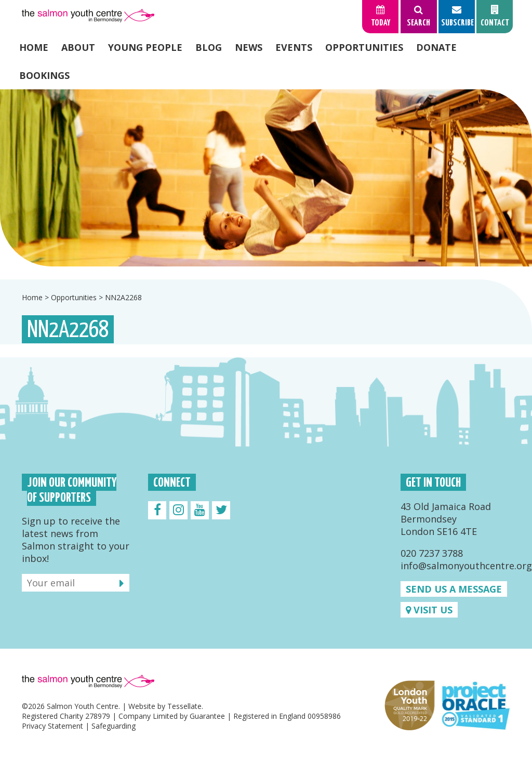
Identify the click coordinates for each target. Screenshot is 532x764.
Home (34, 47)
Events (294, 47)
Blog (209, 47)
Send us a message (454, 589)
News (249, 47)
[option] (266, 178)
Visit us (429, 610)
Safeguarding (114, 726)
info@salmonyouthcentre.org (466, 566)
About (78, 47)
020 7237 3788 (432, 553)
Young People (145, 47)
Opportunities (364, 47)
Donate (436, 47)
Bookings (44, 75)
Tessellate (184, 706)
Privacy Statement (52, 726)
